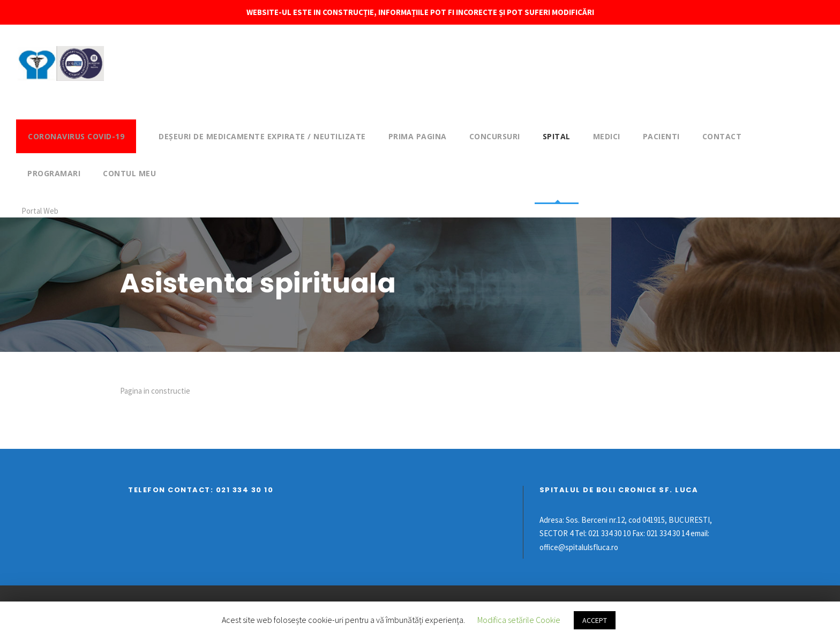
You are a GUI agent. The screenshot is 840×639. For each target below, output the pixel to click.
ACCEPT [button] (595, 620)
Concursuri (495, 136)
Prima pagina (418, 136)
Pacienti (661, 136)
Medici (607, 136)
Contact (722, 136)
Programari (54, 173)
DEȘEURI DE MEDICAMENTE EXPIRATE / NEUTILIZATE (262, 136)
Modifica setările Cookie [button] (519, 620)
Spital (557, 136)
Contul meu (129, 173)
